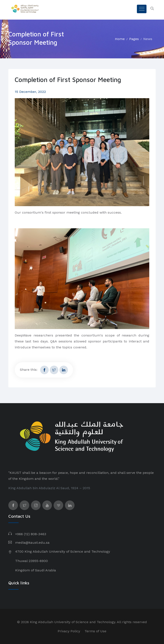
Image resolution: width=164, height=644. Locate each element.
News (148, 39)
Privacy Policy (69, 631)
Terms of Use (95, 631)
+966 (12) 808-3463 (31, 534)
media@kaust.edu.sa (32, 543)
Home (120, 39)
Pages (134, 39)
